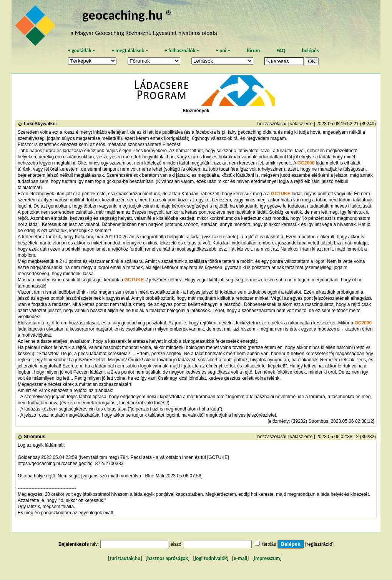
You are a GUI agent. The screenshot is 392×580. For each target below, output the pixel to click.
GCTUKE (281, 194)
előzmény (279, 421)
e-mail (240, 558)
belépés (310, 51)
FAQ (281, 51)
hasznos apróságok (168, 558)
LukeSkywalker (41, 124)
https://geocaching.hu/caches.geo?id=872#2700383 (71, 464)
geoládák (81, 51)
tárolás (269, 544)
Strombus (35, 437)
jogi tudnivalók (211, 558)
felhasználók (182, 51)
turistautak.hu (125, 558)
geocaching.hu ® (128, 15)
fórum (253, 51)
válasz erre (301, 124)
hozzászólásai (272, 124)
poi (223, 51)
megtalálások (130, 51)
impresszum (267, 558)
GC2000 (306, 163)
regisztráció (319, 544)
